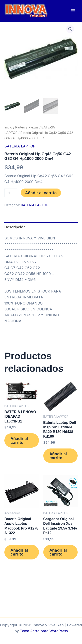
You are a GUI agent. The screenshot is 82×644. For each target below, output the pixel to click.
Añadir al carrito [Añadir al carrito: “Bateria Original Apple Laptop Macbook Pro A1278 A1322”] (19, 552)
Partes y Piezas (27, 127)
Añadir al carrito (41, 193)
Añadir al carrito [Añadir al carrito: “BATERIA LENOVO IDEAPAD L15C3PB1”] (19, 440)
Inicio (8, 127)
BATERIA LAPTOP (20, 146)
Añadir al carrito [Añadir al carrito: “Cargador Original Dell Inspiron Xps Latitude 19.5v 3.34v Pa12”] (58, 552)
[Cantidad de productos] (11, 193)
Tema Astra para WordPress (44, 631)
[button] (70, 29)
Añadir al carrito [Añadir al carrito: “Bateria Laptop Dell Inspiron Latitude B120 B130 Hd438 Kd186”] (58, 456)
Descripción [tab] (15, 227)
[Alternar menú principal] (73, 11)
